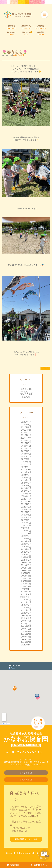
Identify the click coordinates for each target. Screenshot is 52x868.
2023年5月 (26, 515)
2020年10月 (26, 597)
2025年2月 (26, 459)
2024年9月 (26, 472)
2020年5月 (26, 610)
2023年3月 (26, 520)
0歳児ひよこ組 (26, 391)
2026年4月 (26, 422)
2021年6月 (26, 576)
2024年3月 (26, 488)
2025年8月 (26, 443)
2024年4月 (26, 486)
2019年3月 (26, 639)
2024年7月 (26, 478)
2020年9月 (26, 600)
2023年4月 (26, 517)
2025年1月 (26, 462)
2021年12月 (26, 560)
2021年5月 (26, 578)
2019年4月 (26, 637)
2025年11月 (26, 435)
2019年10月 (26, 624)
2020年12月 (26, 592)
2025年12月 (26, 433)
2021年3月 (26, 584)
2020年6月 (26, 608)
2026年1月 (26, 430)
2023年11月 (26, 499)
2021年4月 (26, 581)
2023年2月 (26, 523)
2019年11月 (26, 621)
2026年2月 (26, 427)
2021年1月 (26, 589)
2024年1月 (26, 494)
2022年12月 (26, 528)
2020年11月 (26, 594)
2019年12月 (26, 618)
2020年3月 (26, 613)
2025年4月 (26, 454)
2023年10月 (26, 502)
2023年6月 (26, 512)
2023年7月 (26, 509)
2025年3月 (26, 456)
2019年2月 (26, 642)
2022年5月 (26, 547)
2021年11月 (26, 563)
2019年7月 (26, 631)
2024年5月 (26, 483)
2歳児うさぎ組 (26, 394)
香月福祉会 (26, 773)
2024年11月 (26, 467)
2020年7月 (26, 605)
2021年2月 (26, 586)
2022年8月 (26, 539)
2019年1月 (26, 645)
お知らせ (26, 397)
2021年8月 (26, 570)
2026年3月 (26, 425)
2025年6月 (26, 448)
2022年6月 (26, 544)
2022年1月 (26, 557)
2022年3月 (26, 552)
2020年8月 (26, 602)
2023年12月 (26, 496)
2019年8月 (26, 629)
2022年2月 (26, 555)
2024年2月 (26, 491)
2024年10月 (26, 470)
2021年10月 (26, 565)
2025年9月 (26, 440)
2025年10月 (26, 438)
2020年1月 (26, 616)
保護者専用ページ (39, 865)
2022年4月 (26, 549)
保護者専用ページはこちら (26, 839)
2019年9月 (26, 626)
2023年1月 (26, 525)
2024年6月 (26, 480)
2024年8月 (26, 475)
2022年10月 (26, 533)
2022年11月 (26, 531)
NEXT (45, 368)
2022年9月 (26, 536)
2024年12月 (26, 464)
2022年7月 (26, 541)
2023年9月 (26, 504)
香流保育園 (13, 865)
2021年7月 (26, 573)
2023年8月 (26, 507)
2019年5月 (26, 634)
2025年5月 (26, 451)
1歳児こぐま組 (26, 389)
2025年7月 (26, 446)
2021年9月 (26, 568)
